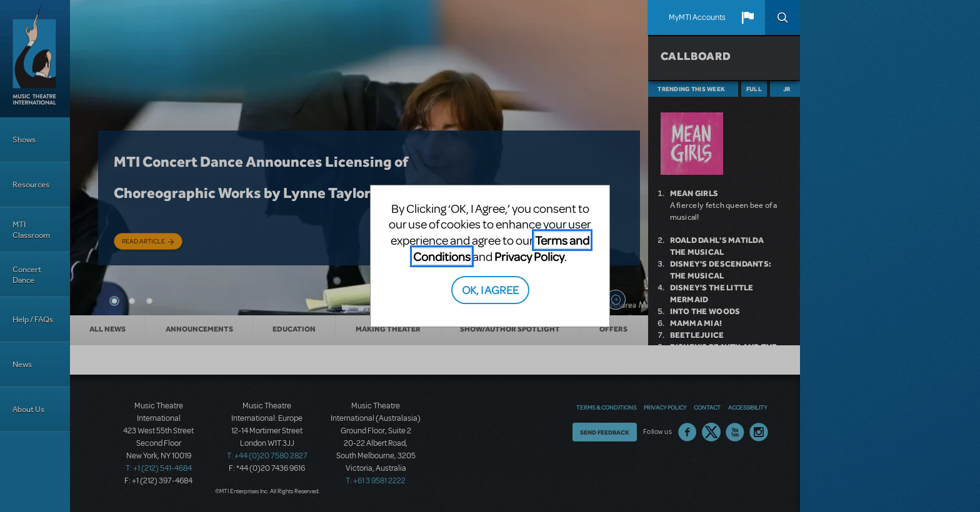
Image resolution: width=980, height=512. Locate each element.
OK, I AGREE (490, 289)
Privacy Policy (529, 256)
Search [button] (782, 17)
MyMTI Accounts (697, 17)
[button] (747, 17)
